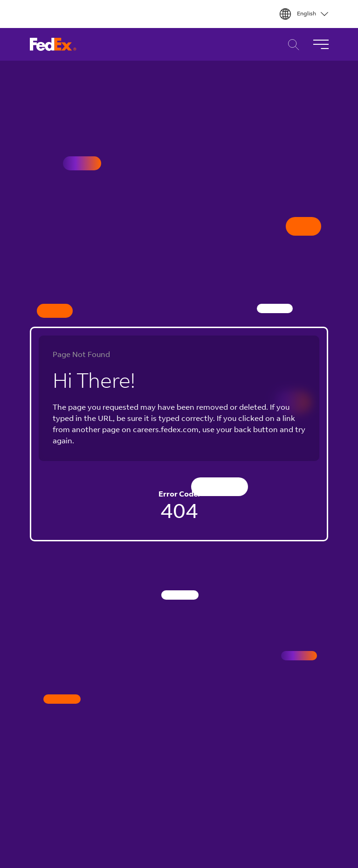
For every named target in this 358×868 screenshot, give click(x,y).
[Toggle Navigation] (321, 44)
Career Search (291, 45)
